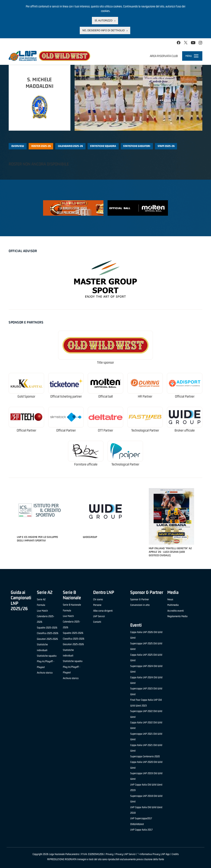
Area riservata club (164, 56)
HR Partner (145, 396)
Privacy (110, 854)
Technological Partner (145, 430)
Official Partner (185, 396)
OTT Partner (105, 430)
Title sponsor (105, 362)
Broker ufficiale (185, 430)
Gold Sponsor (26, 396)
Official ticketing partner (66, 396)
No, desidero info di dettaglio (104, 30)
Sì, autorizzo (103, 21)
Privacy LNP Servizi (125, 854)
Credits (175, 854)
